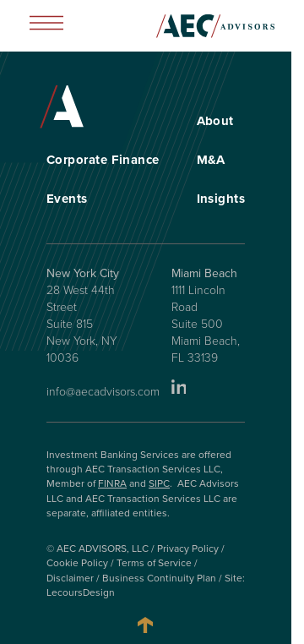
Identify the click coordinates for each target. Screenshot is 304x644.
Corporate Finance (103, 160)
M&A (211, 160)
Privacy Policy (188, 548)
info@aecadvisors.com (103, 392)
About (215, 121)
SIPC (159, 483)
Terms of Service (154, 563)
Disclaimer (70, 578)
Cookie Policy (77, 563)
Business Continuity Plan (159, 578)
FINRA (112, 483)
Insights (221, 199)
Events (67, 199)
